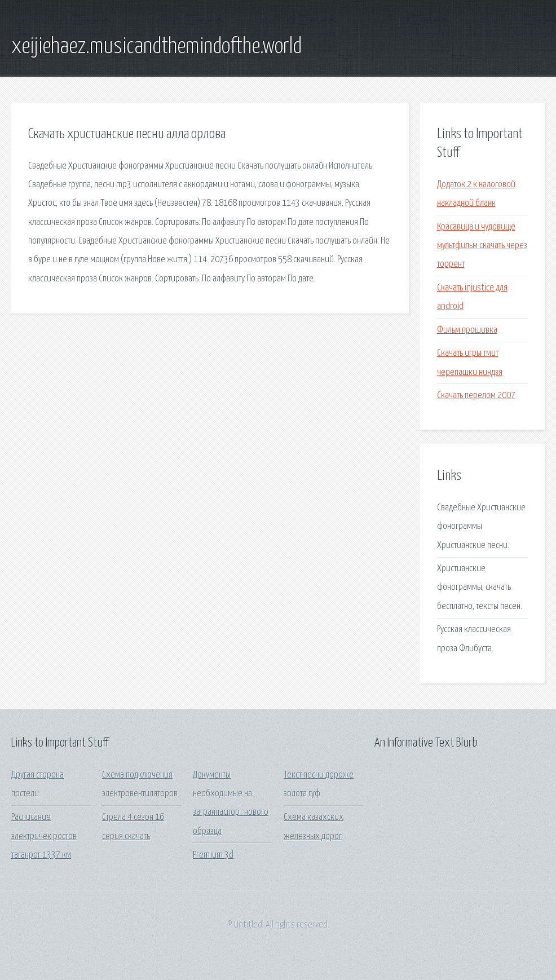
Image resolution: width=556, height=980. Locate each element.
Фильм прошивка (467, 330)
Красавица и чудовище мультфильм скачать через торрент (482, 246)
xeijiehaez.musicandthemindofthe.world (156, 47)
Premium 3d (213, 855)
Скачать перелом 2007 (476, 396)
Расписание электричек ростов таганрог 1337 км (44, 836)
